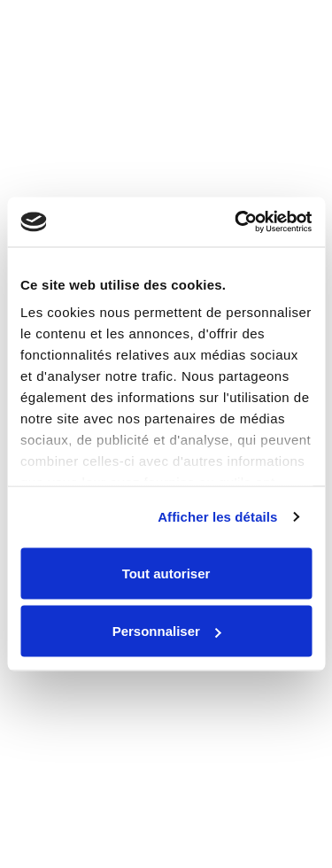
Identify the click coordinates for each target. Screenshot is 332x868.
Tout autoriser (166, 573)
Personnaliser (167, 631)
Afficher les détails (217, 517)
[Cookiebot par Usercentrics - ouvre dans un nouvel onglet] (236, 222)
